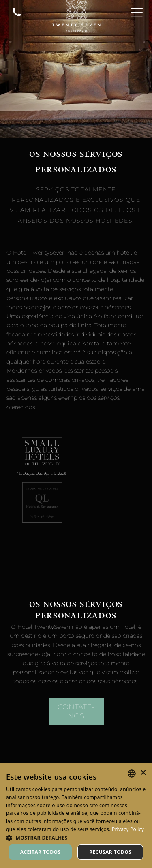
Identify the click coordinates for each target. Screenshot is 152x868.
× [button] (143, 773)
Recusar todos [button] (110, 852)
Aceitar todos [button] (41, 852)
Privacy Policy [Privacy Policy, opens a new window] (128, 829)
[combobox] (132, 774)
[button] (76, 837)
